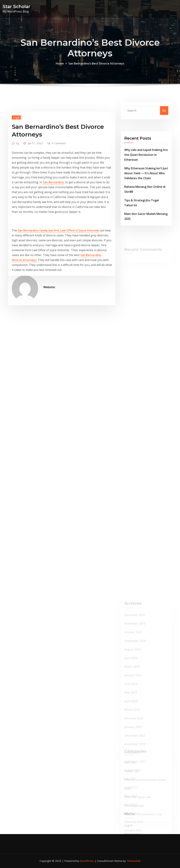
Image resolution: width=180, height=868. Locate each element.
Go (164, 114)
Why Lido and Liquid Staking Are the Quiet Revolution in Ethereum (146, 174)
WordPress (87, 861)
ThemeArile (134, 861)
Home (60, 69)
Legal (16, 151)
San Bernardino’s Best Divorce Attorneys (96, 69)
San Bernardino (53, 216)
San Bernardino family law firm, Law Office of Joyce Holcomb (58, 264)
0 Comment (59, 177)
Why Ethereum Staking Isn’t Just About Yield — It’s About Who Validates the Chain (146, 192)
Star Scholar (16, 6)
